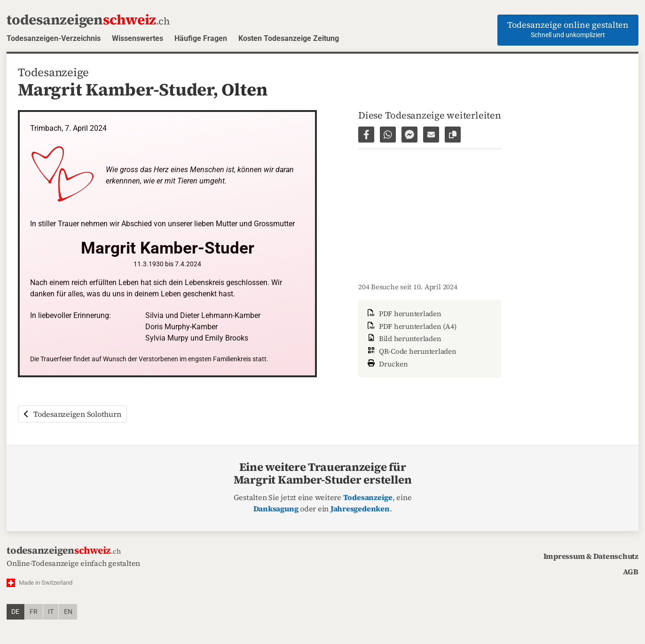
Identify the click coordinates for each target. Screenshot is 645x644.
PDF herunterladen (404, 314)
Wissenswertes (138, 38)
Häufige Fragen (201, 38)
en (68, 612)
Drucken (387, 363)
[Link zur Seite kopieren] (453, 135)
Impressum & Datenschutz (591, 556)
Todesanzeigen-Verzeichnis (54, 38)
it (51, 612)
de (15, 612)
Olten (244, 89)
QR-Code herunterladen (411, 351)
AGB (631, 572)
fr (34, 612)
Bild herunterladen (403, 338)
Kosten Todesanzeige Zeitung (289, 38)
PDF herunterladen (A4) (411, 326)
